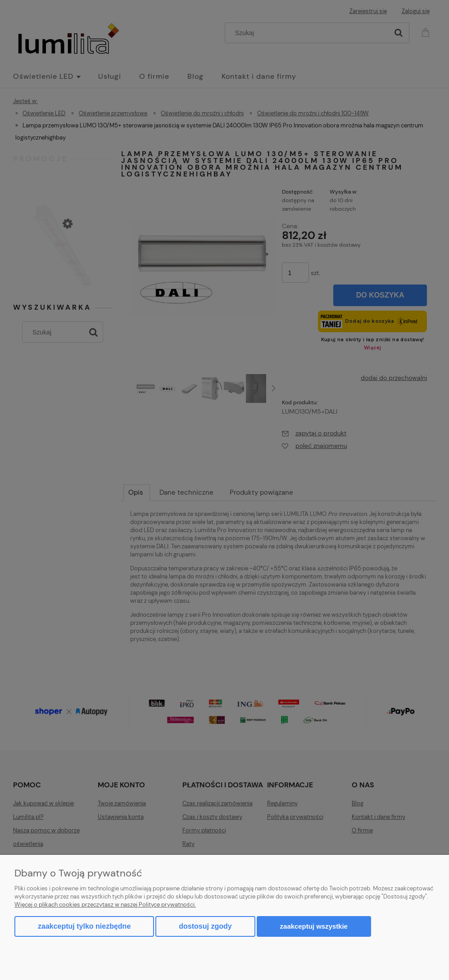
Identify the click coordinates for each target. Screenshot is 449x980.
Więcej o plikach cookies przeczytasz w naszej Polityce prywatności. (105, 905)
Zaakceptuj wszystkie (314, 926)
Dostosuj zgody (205, 926)
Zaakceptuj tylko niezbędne (84, 926)
